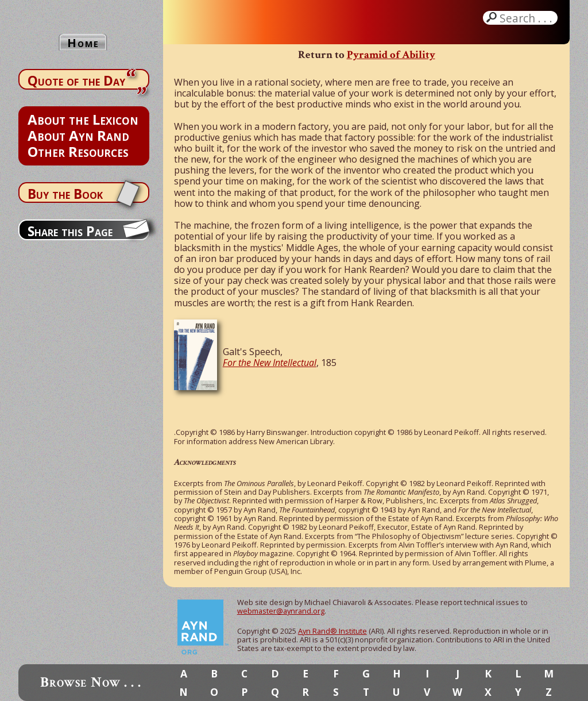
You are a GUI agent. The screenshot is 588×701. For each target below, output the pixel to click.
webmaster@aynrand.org (281, 611)
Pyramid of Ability (391, 55)
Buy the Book (65, 194)
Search (527, 18)
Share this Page (70, 231)
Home (83, 43)
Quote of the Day (76, 80)
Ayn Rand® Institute (332, 631)
